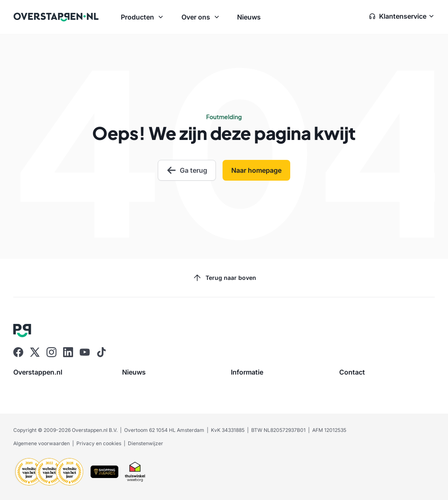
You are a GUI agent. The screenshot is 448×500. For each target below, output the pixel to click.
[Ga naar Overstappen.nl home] (56, 17)
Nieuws (249, 17)
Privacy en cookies (99, 443)
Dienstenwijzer (146, 443)
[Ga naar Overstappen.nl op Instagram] (51, 352)
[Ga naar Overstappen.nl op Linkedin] (68, 352)
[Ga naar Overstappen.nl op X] (35, 352)
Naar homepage (256, 170)
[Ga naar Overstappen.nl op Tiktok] (101, 352)
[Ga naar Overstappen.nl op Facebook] (18, 352)
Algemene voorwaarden (42, 443)
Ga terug (187, 170)
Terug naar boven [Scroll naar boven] (224, 278)
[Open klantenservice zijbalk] (402, 17)
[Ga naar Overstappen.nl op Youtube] (85, 352)
